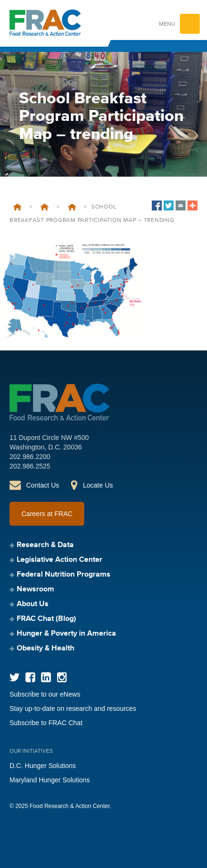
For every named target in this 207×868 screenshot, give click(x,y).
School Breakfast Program (72, 207)
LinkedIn (46, 677)
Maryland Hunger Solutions (50, 780)
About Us (33, 604)
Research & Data (45, 545)
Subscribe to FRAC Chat (46, 723)
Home (17, 207)
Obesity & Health (45, 649)
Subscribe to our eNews (45, 694)
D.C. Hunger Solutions (43, 766)
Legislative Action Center (59, 560)
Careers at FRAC (47, 514)
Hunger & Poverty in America (66, 634)
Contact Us (43, 485)
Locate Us (98, 485)
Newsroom (35, 589)
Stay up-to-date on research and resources (73, 708)
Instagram (62, 677)
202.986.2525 (30, 466)
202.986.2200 (30, 457)
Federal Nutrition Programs (44, 207)
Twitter (15, 677)
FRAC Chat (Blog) (46, 619)
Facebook (30, 677)
